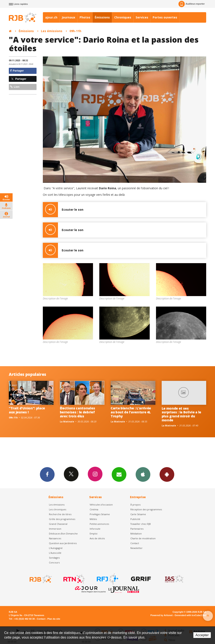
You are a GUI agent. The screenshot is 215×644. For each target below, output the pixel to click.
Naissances (55, 538)
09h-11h (75, 31)
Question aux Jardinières (63, 543)
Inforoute (95, 529)
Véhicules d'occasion (101, 505)
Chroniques (123, 17)
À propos (135, 505)
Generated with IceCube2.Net (190, 615)
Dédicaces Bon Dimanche (63, 534)
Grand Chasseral (58, 524)
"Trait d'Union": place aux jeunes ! (27, 410)
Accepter (202, 635)
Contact (135, 543)
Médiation (136, 534)
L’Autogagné (56, 548)
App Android (167, 474)
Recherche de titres (60, 514)
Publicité (135, 519)
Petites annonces (99, 524)
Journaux (68, 17)
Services (142, 17)
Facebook (47, 474)
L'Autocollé (55, 553)
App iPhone (143, 474)
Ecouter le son (63, 210)
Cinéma (94, 509)
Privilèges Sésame (100, 514)
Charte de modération (143, 538)
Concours (54, 562)
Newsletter (136, 548)
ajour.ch (51, 17)
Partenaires (137, 529)
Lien (15, 87)
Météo (93, 519)
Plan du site (54, 619)
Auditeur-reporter (192, 4)
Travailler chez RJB (141, 524)
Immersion (55, 529)
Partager (17, 71)
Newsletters (119, 474)
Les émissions (52, 31)
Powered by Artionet (162, 615)
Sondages (54, 558)
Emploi (94, 534)
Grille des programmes (62, 519)
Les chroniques (58, 509)
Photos (85, 17)
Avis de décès (97, 538)
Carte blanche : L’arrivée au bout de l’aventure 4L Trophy (131, 412)
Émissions (102, 17)
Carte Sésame (138, 514)
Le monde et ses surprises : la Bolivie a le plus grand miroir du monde (182, 414)
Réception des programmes (146, 509)
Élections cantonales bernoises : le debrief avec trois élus (77, 412)
